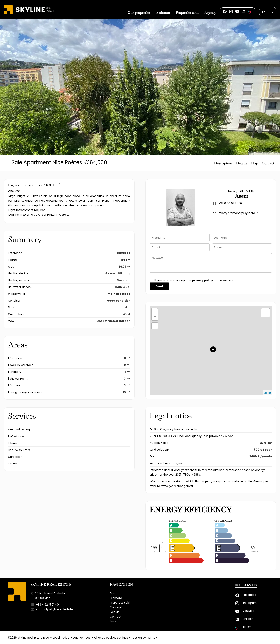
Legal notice (61, 638)
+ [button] (155, 311)
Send (159, 286)
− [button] (155, 317)
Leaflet (267, 393)
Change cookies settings (111, 638)
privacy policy (203, 280)
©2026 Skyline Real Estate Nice (28, 638)
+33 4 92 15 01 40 (47, 605)
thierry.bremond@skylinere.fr (238, 213)
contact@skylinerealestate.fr (56, 609)
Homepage (29, 14)
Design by (145, 638)
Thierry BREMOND (241, 191)
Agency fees (82, 638)
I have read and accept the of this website (194, 280)
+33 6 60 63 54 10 (230, 203)
